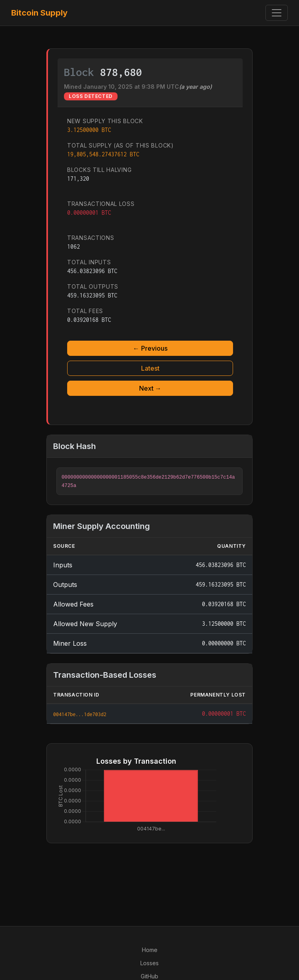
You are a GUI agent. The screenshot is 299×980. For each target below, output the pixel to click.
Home (150, 950)
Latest (150, 368)
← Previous (150, 348)
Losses (149, 963)
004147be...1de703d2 (80, 714)
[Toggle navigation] (277, 13)
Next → (150, 388)
